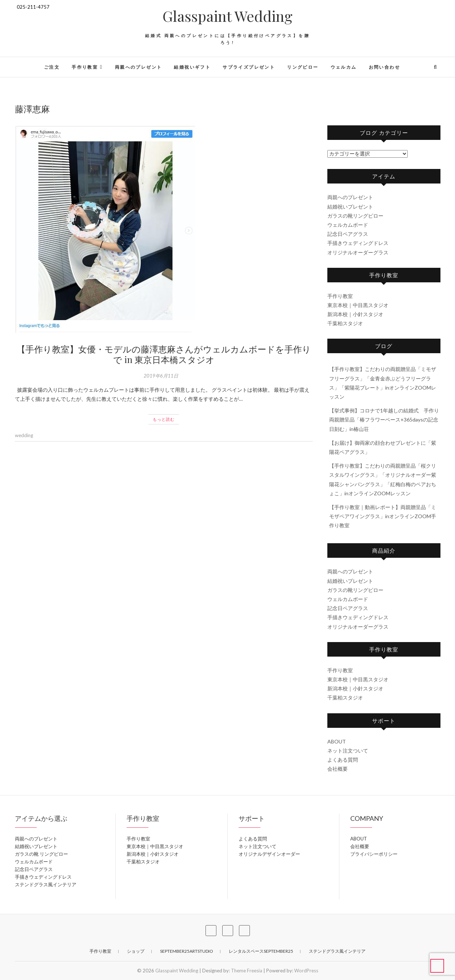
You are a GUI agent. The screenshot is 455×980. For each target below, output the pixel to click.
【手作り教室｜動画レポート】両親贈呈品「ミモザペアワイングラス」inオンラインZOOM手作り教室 (383, 516)
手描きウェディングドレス (358, 243)
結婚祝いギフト (192, 67)
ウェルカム (344, 67)
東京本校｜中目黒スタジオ (358, 305)
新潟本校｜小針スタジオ (355, 314)
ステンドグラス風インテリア (46, 884)
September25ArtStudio (187, 951)
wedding (24, 435)
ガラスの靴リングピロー (355, 216)
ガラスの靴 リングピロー (41, 854)
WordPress (306, 971)
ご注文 (52, 67)
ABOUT (337, 741)
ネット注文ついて (348, 751)
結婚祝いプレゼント (350, 207)
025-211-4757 (32, 7)
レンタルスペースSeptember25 (261, 951)
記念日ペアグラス (348, 234)
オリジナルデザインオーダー (269, 854)
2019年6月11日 (161, 376)
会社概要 (338, 769)
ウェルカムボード (348, 225)
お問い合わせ (384, 67)
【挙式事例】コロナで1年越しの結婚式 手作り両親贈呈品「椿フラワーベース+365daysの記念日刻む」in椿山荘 (384, 420)
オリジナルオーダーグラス (358, 252)
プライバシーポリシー (374, 854)
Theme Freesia (247, 971)
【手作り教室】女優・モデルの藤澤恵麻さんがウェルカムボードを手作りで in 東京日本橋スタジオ (164, 354)
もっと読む (164, 419)
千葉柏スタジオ (345, 323)
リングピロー (303, 67)
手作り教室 (85, 67)
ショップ (136, 951)
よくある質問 (343, 760)
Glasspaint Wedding (227, 16)
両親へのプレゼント (139, 67)
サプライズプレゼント (249, 67)
